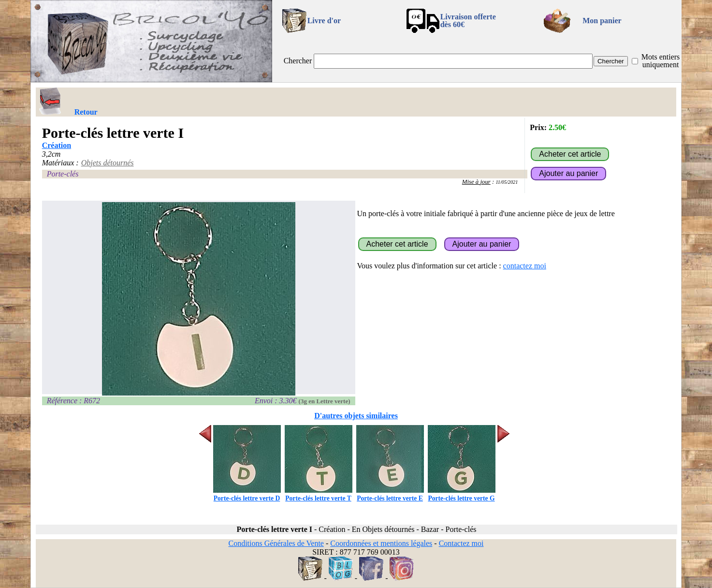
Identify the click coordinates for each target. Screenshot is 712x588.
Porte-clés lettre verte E (390, 494)
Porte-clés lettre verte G (462, 494)
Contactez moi (461, 543)
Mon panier (602, 21)
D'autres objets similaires (356, 416)
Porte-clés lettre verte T (319, 494)
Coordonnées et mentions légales (381, 543)
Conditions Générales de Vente (276, 543)
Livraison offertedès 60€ (468, 21)
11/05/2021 (507, 182)
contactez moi (525, 266)
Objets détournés (108, 163)
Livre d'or (324, 21)
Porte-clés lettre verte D (247, 494)
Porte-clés (63, 174)
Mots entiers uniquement (661, 61)
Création (57, 145)
